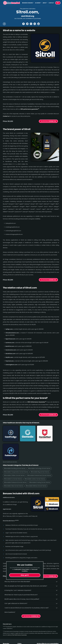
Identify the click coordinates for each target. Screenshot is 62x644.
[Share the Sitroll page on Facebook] (23, 24)
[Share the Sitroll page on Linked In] (35, 24)
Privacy (20, 638)
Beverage (6, 632)
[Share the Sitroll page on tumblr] (31, 24)
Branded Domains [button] (27, 3)
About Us (20, 629)
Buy (58, 3)
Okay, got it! (25, 575)
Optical (5, 638)
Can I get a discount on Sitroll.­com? (16, 583)
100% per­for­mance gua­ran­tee (30, 109)
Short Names (7, 626)
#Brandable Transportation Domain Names (17, 451)
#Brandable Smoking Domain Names (43, 462)
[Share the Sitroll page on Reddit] (39, 24)
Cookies (20, 641)
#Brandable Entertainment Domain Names (42, 455)
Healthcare (6, 629)
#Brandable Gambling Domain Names (16, 447)
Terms (19, 635)
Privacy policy (25, 569)
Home (19, 626)
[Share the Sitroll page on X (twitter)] (27, 24)
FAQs (19, 632)
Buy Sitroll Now (44, 121)
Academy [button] (38, 3)
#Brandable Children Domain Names (15, 455)
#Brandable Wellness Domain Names (39, 466)
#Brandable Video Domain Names (15, 466)
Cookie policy (18, 569)
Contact (51, 3)
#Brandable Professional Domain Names (16, 462)
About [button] (44, 3)
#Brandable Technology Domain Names (42, 447)
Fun (4, 635)
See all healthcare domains (10, 441)
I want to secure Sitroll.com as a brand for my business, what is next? (27, 588)
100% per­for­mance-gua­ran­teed (33, 548)
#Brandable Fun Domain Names (14, 458)
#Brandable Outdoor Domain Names (38, 458)
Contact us (6, 116)
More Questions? (10, 592)
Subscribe (55, 633)
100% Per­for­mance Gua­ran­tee (37, 402)
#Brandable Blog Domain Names (43, 451)
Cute (4, 641)
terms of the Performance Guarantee (17, 615)
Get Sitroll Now (45, 556)
